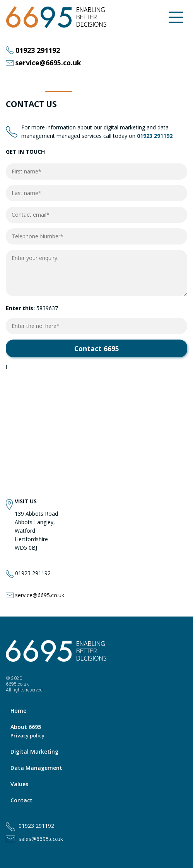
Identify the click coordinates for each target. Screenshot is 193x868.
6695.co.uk (17, 684)
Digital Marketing (34, 752)
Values (19, 784)
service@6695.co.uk (48, 63)
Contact (21, 800)
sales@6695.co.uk (41, 839)
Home (18, 711)
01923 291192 (38, 50)
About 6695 (26, 727)
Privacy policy (27, 736)
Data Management (36, 768)
